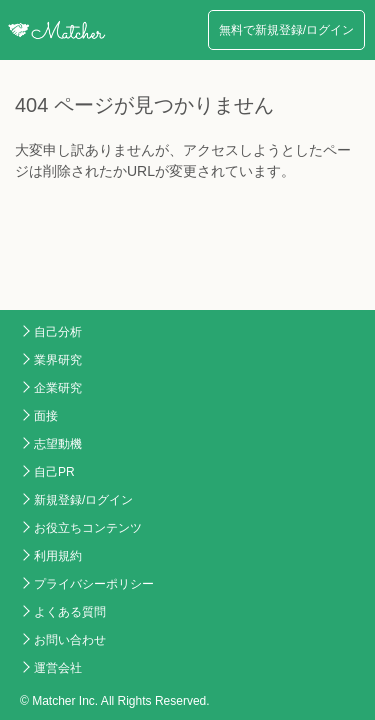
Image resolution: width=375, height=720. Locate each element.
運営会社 (58, 668)
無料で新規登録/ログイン (286, 30)
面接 (46, 416)
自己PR (54, 472)
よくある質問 (70, 612)
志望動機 (58, 444)
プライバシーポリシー (94, 584)
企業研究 (58, 388)
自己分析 (58, 332)
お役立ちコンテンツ (88, 528)
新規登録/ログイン (83, 500)
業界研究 (58, 360)
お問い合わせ (70, 640)
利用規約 (58, 556)
